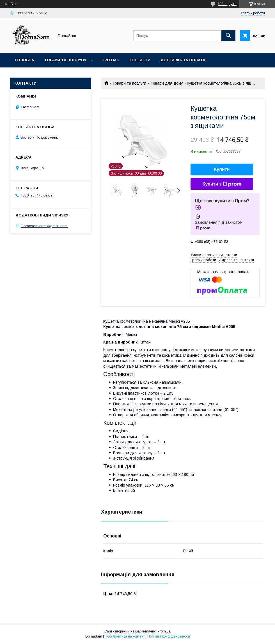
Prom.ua (164, 631)
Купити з (222, 184)
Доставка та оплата (183, 60)
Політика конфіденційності (169, 636)
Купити (222, 169)
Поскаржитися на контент (125, 636)
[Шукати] (228, 36)
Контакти (140, 60)
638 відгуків (227, 4)
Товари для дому (167, 83)
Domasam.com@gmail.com (44, 226)
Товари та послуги (65, 60)
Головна (25, 60)
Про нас (110, 60)
